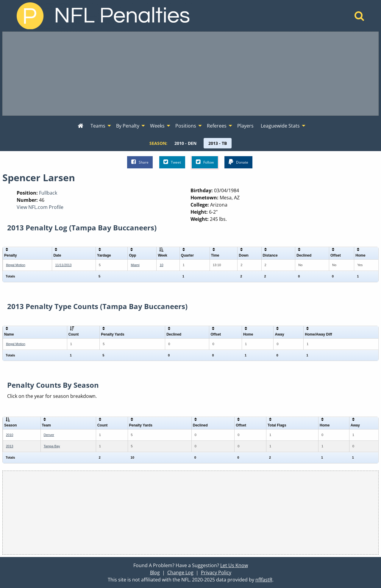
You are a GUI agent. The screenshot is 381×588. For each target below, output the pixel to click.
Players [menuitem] (245, 126)
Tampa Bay (52, 446)
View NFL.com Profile (40, 207)
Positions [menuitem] (186, 126)
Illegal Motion (16, 265)
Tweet (172, 162)
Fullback (48, 193)
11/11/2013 (63, 265)
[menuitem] (81, 126)
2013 (10, 446)
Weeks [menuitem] (157, 126)
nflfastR (264, 580)
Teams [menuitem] (98, 126)
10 (161, 265)
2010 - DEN (185, 143)
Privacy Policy (216, 573)
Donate (238, 162)
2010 (10, 435)
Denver (49, 435)
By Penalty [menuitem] (128, 126)
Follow (205, 162)
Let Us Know (234, 565)
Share (140, 162)
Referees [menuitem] (217, 126)
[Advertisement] (190, 74)
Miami (135, 265)
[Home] (359, 18)
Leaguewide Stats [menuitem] (280, 126)
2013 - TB (218, 143)
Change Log (180, 573)
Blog (155, 573)
